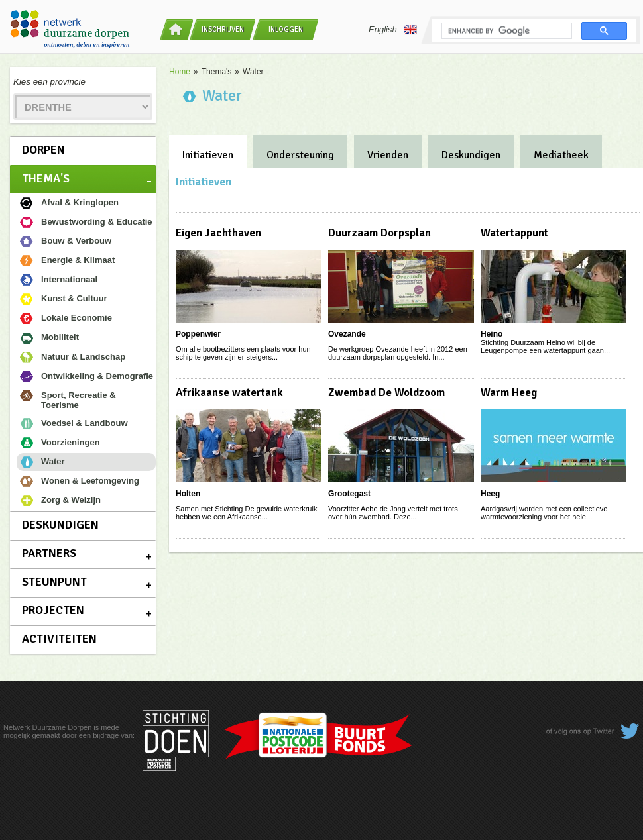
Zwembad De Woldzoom (386, 393)
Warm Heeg (509, 393)
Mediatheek (561, 155)
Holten (188, 494)
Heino (492, 334)
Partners (49, 553)
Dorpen (43, 150)
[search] (505, 31)
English (393, 30)
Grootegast (349, 494)
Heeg (490, 494)
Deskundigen (60, 525)
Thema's (46, 178)
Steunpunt (54, 582)
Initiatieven (208, 155)
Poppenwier (198, 334)
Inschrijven (223, 29)
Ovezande (347, 334)
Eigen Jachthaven (218, 233)
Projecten (53, 610)
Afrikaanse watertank (229, 393)
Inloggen (286, 29)
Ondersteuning (300, 155)
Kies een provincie (49, 82)
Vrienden (388, 155)
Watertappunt (514, 233)
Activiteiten (59, 639)
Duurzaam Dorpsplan (380, 233)
